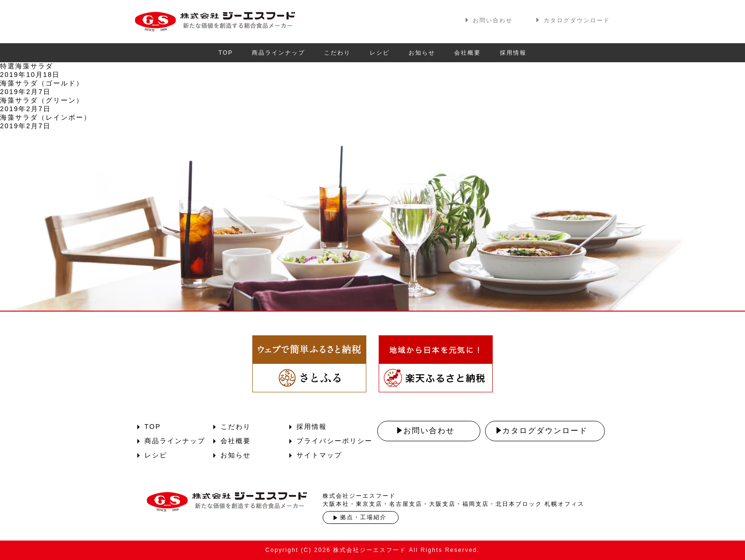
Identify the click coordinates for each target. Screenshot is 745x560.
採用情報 (513, 53)
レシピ (380, 53)
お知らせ (422, 53)
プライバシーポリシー (334, 441)
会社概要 (468, 53)
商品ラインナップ (278, 53)
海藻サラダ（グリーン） (42, 100)
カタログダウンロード (577, 20)
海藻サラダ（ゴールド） (42, 83)
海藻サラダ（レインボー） (46, 117)
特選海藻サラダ (27, 66)
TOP (226, 53)
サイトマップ (319, 455)
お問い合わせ (493, 20)
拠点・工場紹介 (363, 517)
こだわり (337, 53)
